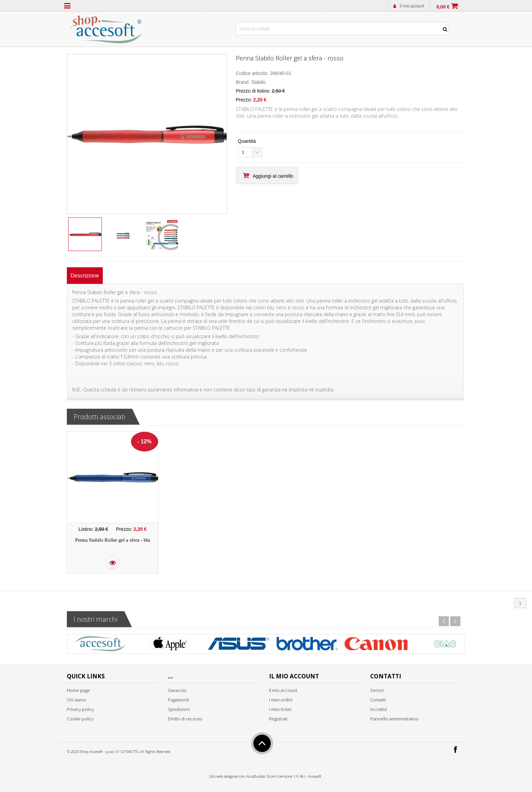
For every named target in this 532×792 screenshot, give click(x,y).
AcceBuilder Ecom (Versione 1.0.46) (275, 776)
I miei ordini (281, 700)
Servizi (377, 690)
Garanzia (177, 690)
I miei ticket (280, 709)
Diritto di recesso (185, 719)
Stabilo (258, 82)
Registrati (278, 719)
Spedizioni (179, 709)
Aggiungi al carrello (273, 176)
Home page (78, 690)
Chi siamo (77, 700)
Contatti (378, 700)
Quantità (247, 141)
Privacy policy (80, 709)
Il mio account (412, 6)
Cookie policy (80, 719)
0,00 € (443, 7)
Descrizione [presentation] (85, 276)
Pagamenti (178, 700)
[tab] (85, 276)
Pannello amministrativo (394, 719)
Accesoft (315, 776)
